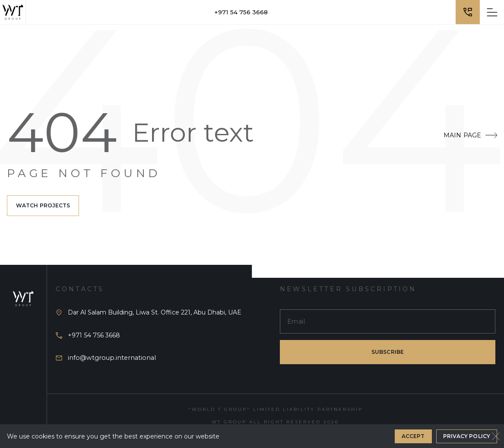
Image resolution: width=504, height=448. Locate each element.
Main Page (470, 135)
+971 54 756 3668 (241, 12)
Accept (413, 436)
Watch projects (43, 205)
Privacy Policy (467, 436)
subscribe (388, 352)
